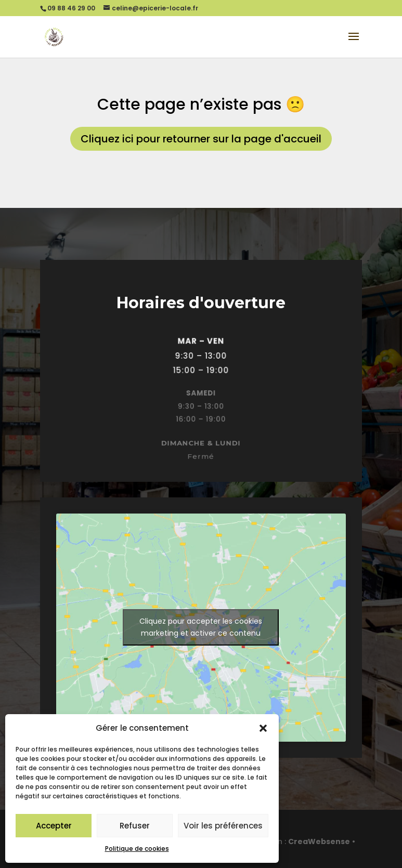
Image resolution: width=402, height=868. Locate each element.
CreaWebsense (319, 841)
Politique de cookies (137, 849)
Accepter (54, 826)
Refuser (135, 826)
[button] (263, 728)
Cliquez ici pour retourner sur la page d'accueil (201, 139)
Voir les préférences (223, 826)
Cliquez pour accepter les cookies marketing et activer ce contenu (201, 627)
